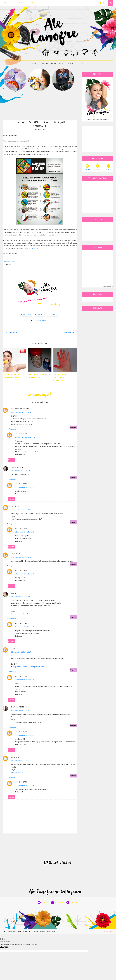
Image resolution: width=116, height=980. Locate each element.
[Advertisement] (40, 105)
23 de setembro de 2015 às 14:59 (21, 711)
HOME (5, 3)
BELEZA (34, 63)
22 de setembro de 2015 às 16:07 (21, 597)
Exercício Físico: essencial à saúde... (13, 376)
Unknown (16, 507)
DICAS (53, 63)
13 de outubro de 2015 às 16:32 (25, 574)
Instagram (41, 667)
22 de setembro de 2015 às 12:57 (21, 558)
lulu (13, 649)
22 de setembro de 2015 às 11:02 (21, 471)
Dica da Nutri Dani (43, 321)
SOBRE (12, 3)
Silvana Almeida (19, 707)
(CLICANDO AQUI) (32, 249)
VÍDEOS (82, 63)
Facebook (27, 315)
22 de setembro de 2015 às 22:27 (21, 652)
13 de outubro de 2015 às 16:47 (25, 786)
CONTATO (21, 3)
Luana (14, 593)
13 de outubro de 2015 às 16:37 (25, 680)
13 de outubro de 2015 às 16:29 (25, 532)
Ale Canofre (21, 434)
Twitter (41, 315)
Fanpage (33, 667)
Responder (73, 428)
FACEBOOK (108, 167)
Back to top (108, 932)
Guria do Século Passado (20, 614)
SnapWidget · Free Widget (109, 287)
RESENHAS (72, 63)
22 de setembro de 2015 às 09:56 (25, 438)
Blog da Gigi (17, 468)
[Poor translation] (6, 948)
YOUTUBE (87, 167)
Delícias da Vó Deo (20, 409)
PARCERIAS (31, 3)
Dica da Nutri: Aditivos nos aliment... (61, 378)
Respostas (12, 429)
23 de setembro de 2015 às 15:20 (21, 761)
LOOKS (62, 63)
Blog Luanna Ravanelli (21, 667)
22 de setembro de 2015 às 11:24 (21, 510)
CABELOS (44, 63)
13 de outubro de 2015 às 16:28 (25, 488)
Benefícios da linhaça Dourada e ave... (39, 376)
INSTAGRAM (98, 167)
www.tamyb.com (17, 773)
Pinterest (54, 315)
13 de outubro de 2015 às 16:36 (25, 627)
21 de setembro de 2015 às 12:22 (21, 413)
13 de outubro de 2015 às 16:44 (25, 736)
